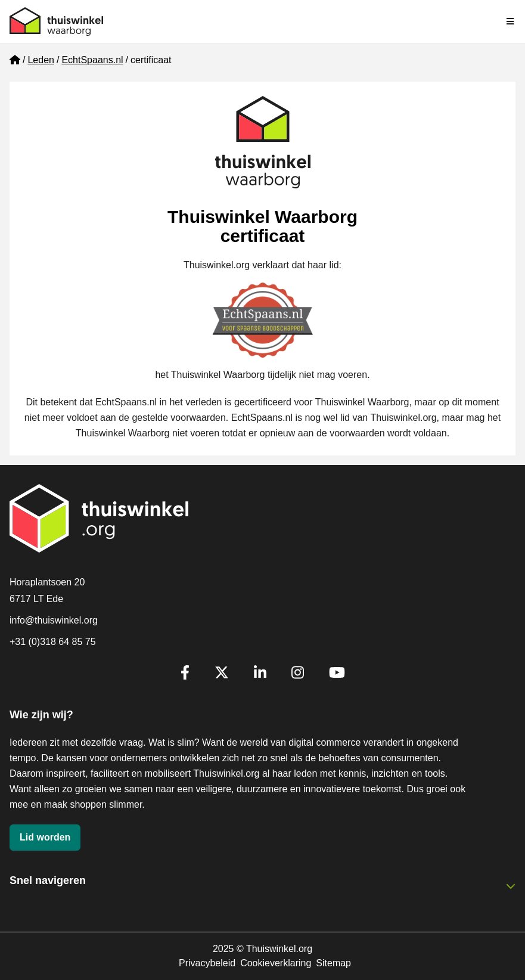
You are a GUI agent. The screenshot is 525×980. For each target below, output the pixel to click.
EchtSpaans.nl (92, 60)
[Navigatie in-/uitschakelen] (511, 21)
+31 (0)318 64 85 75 (53, 642)
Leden (41, 60)
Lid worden (45, 837)
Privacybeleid (207, 963)
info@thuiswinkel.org (54, 620)
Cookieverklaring (276, 963)
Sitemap (333, 963)
